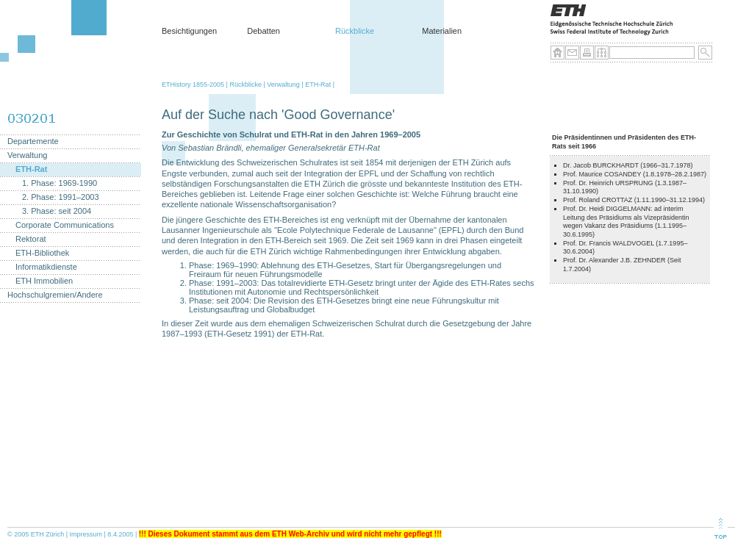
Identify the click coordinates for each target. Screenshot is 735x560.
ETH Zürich (48, 534)
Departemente (33, 141)
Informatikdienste (46, 267)
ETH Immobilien (44, 281)
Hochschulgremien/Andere (55, 295)
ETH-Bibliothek (42, 253)
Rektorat (31, 239)
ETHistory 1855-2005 (193, 85)
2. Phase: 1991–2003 (61, 197)
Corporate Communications (65, 225)
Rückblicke (355, 31)
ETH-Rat (318, 85)
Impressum (86, 534)
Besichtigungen (189, 31)
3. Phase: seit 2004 (57, 211)
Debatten (263, 31)
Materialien (442, 31)
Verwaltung (283, 85)
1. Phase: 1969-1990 (60, 183)
